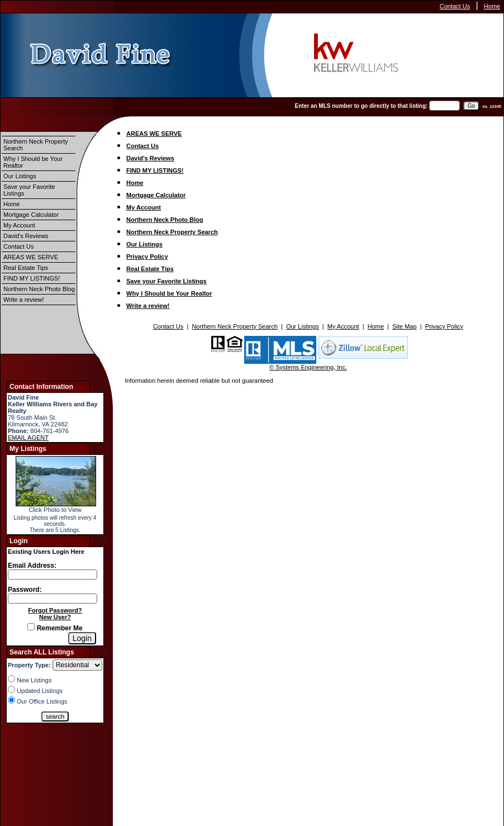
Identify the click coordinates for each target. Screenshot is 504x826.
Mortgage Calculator (31, 215)
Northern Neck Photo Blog (39, 289)
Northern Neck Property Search (36, 145)
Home (492, 6)
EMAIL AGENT (28, 438)
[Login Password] (53, 599)
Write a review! (24, 300)
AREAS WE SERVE (31, 257)
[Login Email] (53, 575)
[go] (471, 106)
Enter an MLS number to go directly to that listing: (362, 106)
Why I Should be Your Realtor (33, 162)
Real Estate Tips (26, 268)
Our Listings (20, 176)
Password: (25, 590)
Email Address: (32, 566)
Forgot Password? (55, 610)
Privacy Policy (147, 257)
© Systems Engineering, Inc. (308, 367)
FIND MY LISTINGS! (32, 278)
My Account (19, 225)
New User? (55, 617)
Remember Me (55, 628)
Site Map (404, 326)
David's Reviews (26, 236)
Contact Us (455, 6)
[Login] (82, 638)
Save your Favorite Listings (29, 190)
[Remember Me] (31, 627)
